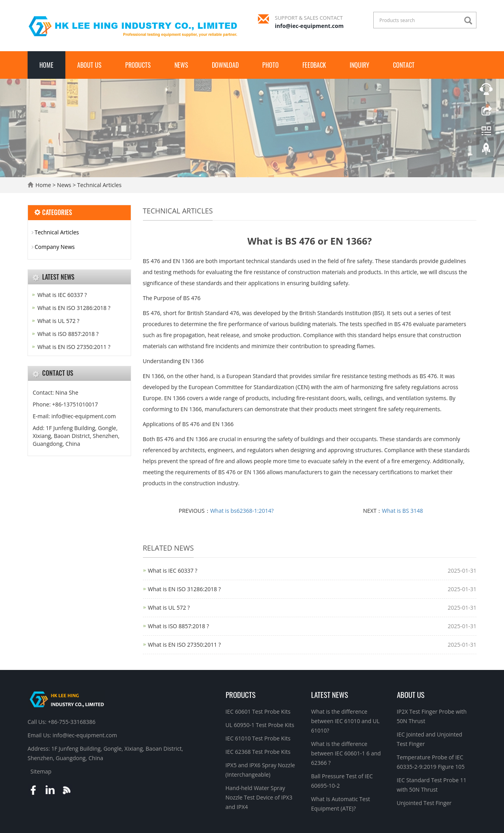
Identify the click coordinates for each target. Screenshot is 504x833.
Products (138, 65)
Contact (404, 65)
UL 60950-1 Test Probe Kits (260, 725)
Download (225, 65)
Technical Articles (98, 185)
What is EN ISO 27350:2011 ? (184, 645)
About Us (89, 65)
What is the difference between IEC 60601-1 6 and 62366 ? (346, 753)
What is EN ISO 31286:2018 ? (184, 589)
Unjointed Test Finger (424, 803)
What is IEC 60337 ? (173, 570)
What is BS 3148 (402, 511)
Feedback (314, 65)
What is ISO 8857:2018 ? (179, 626)
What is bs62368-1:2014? (242, 511)
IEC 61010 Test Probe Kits (258, 738)
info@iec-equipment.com (309, 26)
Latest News (330, 694)
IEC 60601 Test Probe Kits (258, 711)
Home (46, 65)
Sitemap (41, 771)
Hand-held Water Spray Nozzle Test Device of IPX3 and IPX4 (259, 797)
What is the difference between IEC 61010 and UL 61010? (345, 721)
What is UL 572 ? (169, 608)
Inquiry (359, 65)
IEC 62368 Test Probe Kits (258, 752)
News (181, 65)
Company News (55, 247)
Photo (271, 65)
